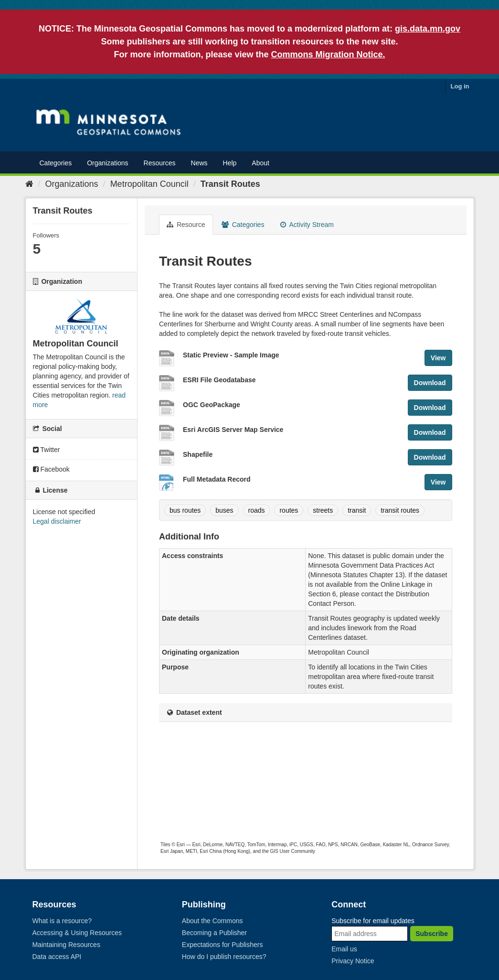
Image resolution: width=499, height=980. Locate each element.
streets (323, 510)
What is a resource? (62, 921)
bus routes (185, 510)
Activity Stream (307, 225)
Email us (344, 949)
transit (357, 510)
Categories (56, 163)
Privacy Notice (353, 961)
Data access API (57, 957)
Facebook (51, 469)
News (199, 163)
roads (257, 510)
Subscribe (432, 934)
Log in (460, 86)
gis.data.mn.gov (428, 29)
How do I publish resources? (224, 957)
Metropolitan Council (149, 184)
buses (224, 510)
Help (230, 163)
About (260, 163)
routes (289, 510)
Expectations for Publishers (223, 945)
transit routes (400, 510)
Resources (160, 163)
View (438, 358)
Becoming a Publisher (214, 933)
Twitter (47, 450)
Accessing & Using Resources (77, 933)
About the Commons (212, 921)
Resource (186, 225)
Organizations (107, 163)
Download (430, 383)
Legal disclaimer (57, 521)
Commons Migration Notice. (328, 54)
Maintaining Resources (66, 945)
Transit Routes (230, 184)
